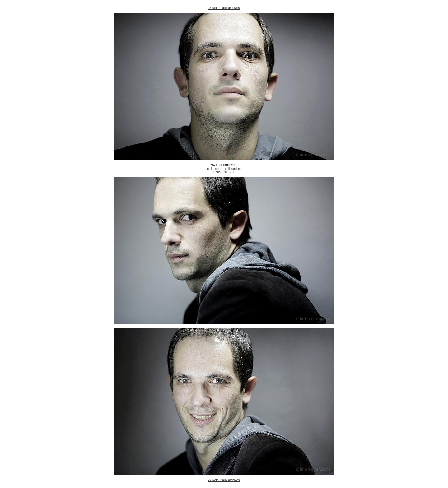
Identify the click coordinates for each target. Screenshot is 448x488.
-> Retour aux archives (224, 8)
